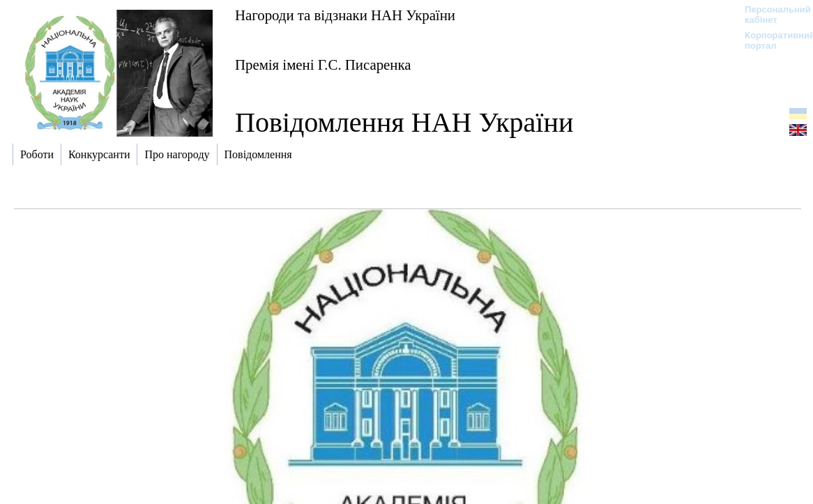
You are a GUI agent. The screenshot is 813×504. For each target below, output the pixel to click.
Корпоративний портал (771, 40)
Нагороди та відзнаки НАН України (345, 15)
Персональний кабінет (771, 15)
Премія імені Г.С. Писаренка (323, 64)
